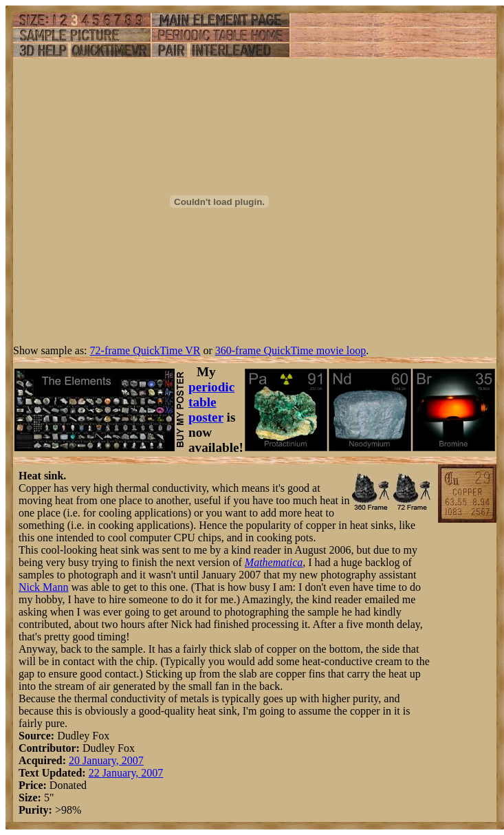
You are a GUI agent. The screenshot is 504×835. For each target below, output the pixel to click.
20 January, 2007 (106, 760)
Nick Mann (43, 587)
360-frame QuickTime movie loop (291, 350)
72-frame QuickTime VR (145, 350)
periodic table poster (211, 402)
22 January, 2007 (126, 773)
